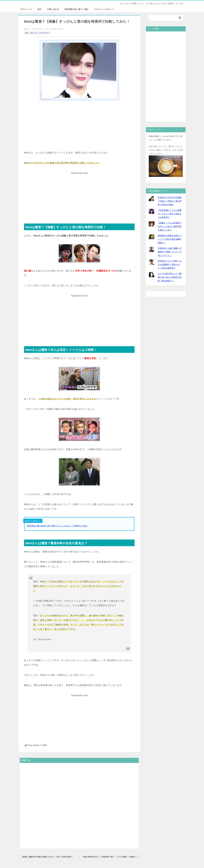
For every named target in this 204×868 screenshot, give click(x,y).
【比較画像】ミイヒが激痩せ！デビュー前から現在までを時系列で (170, 214)
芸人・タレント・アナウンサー (37, 33)
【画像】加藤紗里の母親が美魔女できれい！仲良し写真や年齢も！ (48, 857)
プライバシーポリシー (104, 9)
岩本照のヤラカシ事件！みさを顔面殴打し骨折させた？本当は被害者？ (170, 264)
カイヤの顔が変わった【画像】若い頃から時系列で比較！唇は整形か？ (170, 277)
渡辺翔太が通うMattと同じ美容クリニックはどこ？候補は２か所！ (58, 526)
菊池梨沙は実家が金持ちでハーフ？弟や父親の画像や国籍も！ (170, 239)
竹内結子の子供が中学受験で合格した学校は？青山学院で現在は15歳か (170, 201)
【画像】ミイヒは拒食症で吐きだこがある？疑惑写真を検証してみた (170, 226)
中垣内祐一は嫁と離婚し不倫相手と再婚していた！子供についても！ (170, 252)
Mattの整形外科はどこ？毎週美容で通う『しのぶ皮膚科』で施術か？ (110, 857)
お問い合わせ (53, 9)
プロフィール (26, 9)
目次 (39, 9)
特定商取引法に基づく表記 (76, 9)
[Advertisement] (79, 125)
